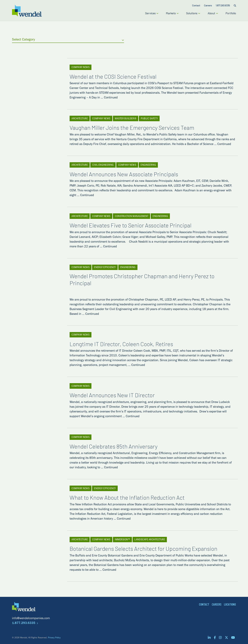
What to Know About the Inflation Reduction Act (132, 497)
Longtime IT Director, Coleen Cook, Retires (126, 344)
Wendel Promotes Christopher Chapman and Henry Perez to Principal (142, 284)
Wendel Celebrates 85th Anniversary (119, 446)
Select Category (68, 40)
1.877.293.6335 (25, 623)
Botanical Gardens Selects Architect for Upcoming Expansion (149, 549)
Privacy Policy (54, 638)
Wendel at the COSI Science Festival (118, 76)
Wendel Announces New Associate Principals (129, 174)
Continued (111, 98)
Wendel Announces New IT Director (117, 395)
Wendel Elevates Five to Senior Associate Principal (136, 225)
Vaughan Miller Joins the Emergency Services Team (137, 128)
